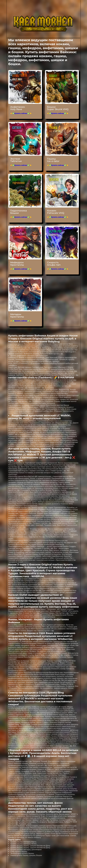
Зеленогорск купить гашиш (22, 853)
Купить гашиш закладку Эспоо (24, 844)
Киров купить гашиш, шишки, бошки (26, 855)
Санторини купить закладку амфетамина (51, 607)
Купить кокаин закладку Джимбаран (26, 850)
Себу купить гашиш (19, 851)
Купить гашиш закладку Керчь (23, 842)
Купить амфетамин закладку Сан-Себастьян (29, 356)
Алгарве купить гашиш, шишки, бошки (35, 449)
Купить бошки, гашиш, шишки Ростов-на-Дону (30, 846)
